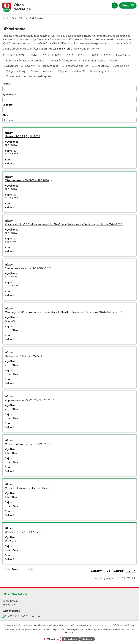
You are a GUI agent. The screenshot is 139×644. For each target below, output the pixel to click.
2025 (95, 55)
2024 (82, 55)
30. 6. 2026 (11, 374)
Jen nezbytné (71, 639)
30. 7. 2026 (11, 330)
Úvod (5, 18)
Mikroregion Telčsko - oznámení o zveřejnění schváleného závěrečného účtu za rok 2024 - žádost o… (64, 312)
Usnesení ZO (102, 66)
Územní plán (122, 66)
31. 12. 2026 (12, 154)
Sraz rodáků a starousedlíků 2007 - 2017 (28, 268)
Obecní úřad (18, 18)
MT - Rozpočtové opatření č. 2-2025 (28, 444)
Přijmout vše (53, 639)
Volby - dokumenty (42, 71)
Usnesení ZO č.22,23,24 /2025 (25, 532)
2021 (46, 55)
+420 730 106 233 (18, 616)
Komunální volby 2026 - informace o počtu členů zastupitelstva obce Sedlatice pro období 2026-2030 (66, 224)
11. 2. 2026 (11, 145)
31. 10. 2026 (12, 286)
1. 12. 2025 (11, 453)
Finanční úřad (124, 55)
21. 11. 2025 (11, 365)
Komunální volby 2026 (63, 60)
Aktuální (10, 163)
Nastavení (87, 639)
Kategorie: (9, 55)
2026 (107, 55)
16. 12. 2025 (12, 541)
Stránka (13, 569)
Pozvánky (29, 66)
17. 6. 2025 (11, 321)
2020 (34, 55)
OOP (114, 60)
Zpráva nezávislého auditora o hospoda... (30, 76)
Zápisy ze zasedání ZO (72, 71)
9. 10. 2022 (11, 277)
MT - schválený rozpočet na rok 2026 (28, 488)
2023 (70, 55)
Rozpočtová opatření (76, 66)
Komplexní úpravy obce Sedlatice (25, 60)
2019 (22, 55)
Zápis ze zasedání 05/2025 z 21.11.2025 (30, 400)
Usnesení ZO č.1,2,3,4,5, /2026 (25, 136)
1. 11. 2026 (11, 242)
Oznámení (12, 66)
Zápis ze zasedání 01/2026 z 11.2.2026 (29, 180)
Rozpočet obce (50, 66)
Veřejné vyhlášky (16, 71)
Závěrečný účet (100, 71)
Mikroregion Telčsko (94, 60)
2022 (58, 55)
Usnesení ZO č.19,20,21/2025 (24, 356)
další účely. (130, 625)
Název (6, 84)
